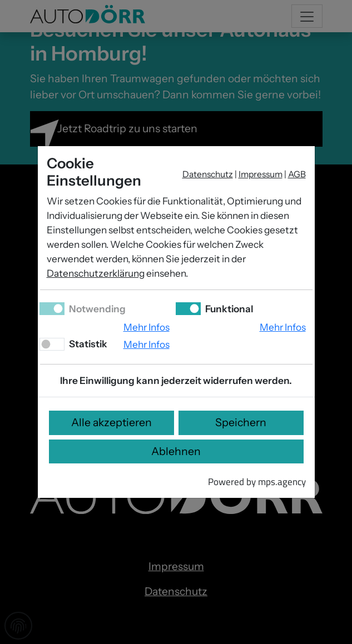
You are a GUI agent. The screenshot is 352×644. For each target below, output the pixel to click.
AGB (297, 174)
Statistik (87, 344)
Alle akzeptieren (111, 422)
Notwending (96, 309)
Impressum (261, 174)
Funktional (228, 309)
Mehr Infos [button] (147, 327)
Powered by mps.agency (257, 481)
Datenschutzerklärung (96, 273)
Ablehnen (176, 451)
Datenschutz (208, 174)
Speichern (241, 422)
